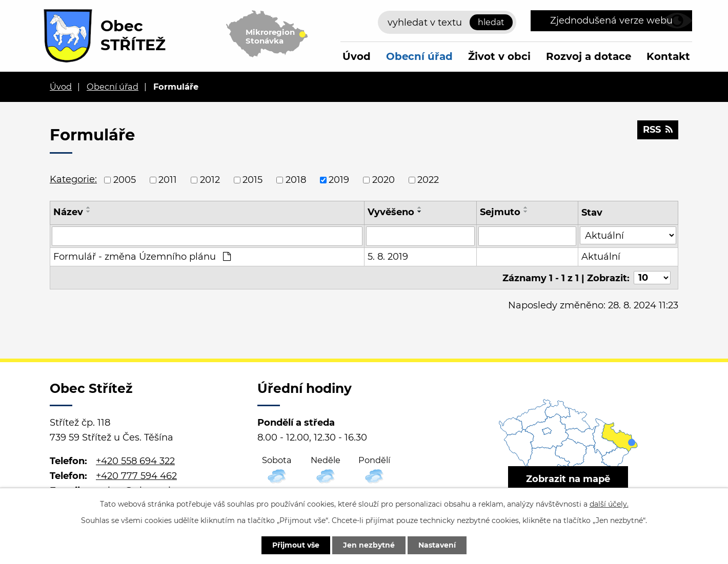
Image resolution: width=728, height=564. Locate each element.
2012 (210, 180)
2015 (252, 180)
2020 (383, 180)
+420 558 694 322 (135, 461)
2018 (296, 180)
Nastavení (437, 545)
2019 (339, 180)
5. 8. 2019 (388, 257)
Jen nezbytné (369, 545)
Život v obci (499, 56)
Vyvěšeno (391, 212)
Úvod (357, 56)
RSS (658, 130)
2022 (428, 180)
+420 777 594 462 (136, 476)
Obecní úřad (419, 56)
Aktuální (601, 257)
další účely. (609, 504)
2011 (168, 180)
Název (68, 212)
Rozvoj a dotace (589, 56)
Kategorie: (73, 179)
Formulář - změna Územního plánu (142, 257)
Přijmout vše (296, 545)
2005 (125, 180)
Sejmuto (500, 212)
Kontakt (668, 56)
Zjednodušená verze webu (611, 20)
